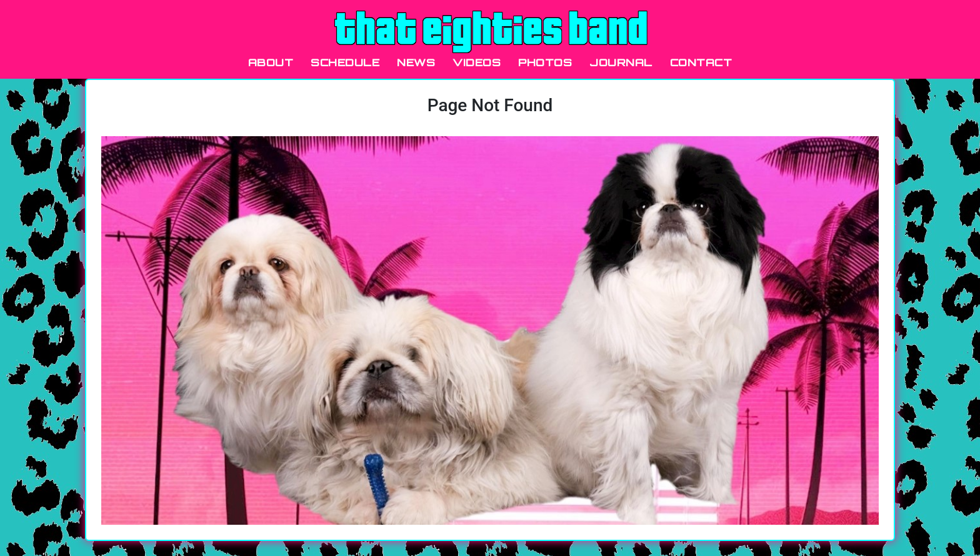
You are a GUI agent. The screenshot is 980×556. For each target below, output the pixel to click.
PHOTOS (545, 62)
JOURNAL (621, 62)
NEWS (416, 62)
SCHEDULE (345, 62)
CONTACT (701, 62)
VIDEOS (477, 62)
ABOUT (271, 62)
